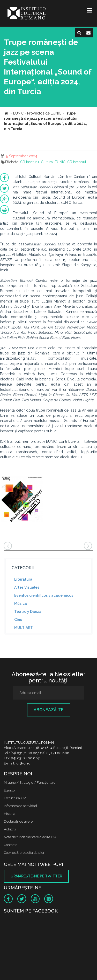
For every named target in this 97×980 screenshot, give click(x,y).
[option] (22, 500)
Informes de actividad (20, 806)
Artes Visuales (27, 587)
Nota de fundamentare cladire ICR (30, 837)
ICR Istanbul (76, 162)
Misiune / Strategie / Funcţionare (30, 783)
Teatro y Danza (28, 612)
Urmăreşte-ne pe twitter (36, 876)
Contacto (11, 845)
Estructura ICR (15, 798)
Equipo (9, 790)
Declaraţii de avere (18, 821)
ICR (22, 162)
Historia (10, 814)
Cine (18, 620)
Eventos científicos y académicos (44, 595)
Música (21, 603)
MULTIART (24, 628)
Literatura (23, 579)
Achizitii (10, 829)
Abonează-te (49, 710)
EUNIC (60, 162)
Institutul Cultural (40, 162)
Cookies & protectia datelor (24, 853)
